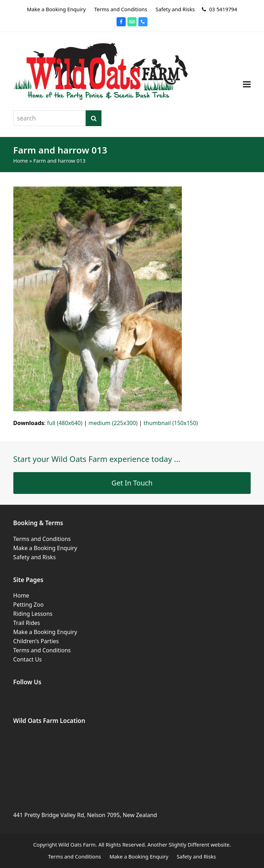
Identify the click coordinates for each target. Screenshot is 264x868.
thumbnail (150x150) (171, 423)
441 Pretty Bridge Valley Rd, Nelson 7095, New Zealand (85, 815)
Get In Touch (132, 483)
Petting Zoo (29, 605)
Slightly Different (189, 844)
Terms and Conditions (42, 539)
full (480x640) (65, 423)
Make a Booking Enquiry (45, 548)
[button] (247, 84)
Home (21, 161)
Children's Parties (36, 641)
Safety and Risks (35, 557)
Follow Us (27, 682)
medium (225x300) (113, 423)
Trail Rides (27, 623)
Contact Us (28, 659)
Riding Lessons (33, 614)
